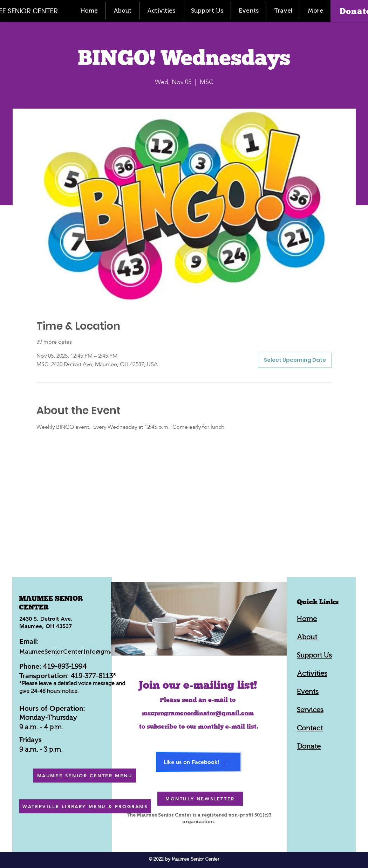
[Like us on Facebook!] (199, 762)
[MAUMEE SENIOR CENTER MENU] (85, 776)
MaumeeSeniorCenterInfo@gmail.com (75, 652)
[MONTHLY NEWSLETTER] (200, 799)
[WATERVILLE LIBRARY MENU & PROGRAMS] (85, 806)
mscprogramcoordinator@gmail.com (198, 713)
